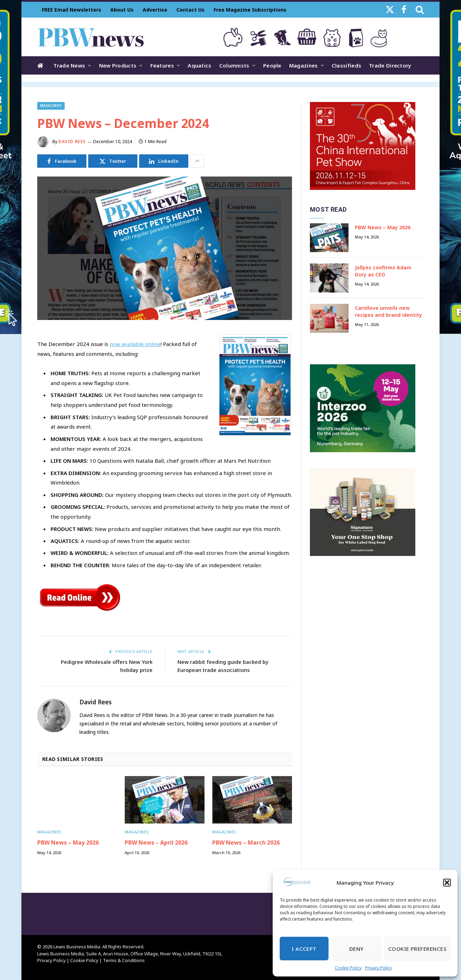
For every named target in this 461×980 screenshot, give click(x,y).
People (272, 65)
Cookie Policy (348, 968)
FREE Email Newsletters (72, 10)
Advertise (155, 10)
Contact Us (190, 10)
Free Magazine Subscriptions (250, 10)
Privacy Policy (378, 968)
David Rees (72, 142)
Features (162, 65)
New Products (118, 65)
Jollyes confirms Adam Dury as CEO (383, 271)
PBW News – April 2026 (156, 843)
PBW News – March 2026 (246, 843)
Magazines (304, 65)
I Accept (304, 949)
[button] (447, 883)
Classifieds (346, 65)
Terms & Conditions (124, 960)
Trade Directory (390, 65)
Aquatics (199, 65)
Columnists (234, 65)
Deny (356, 949)
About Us (122, 10)
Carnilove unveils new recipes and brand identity (388, 311)
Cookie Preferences (417, 949)
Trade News (69, 65)
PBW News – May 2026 (68, 843)
